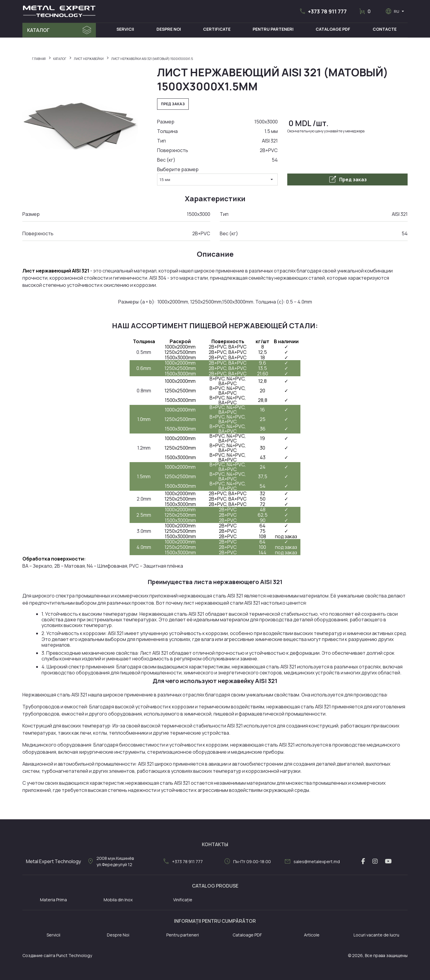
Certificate (217, 29)
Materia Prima (53, 900)
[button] (323, 11)
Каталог (38, 30)
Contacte (385, 29)
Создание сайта (39, 955)
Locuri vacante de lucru (376, 935)
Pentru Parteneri (273, 29)
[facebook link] (363, 861)
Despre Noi (169, 29)
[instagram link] (375, 861)
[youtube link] (388, 861)
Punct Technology (74, 955)
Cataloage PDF (333, 29)
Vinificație (183, 900)
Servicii (125, 29)
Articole (312, 935)
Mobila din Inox (118, 900)
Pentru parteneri (183, 935)
